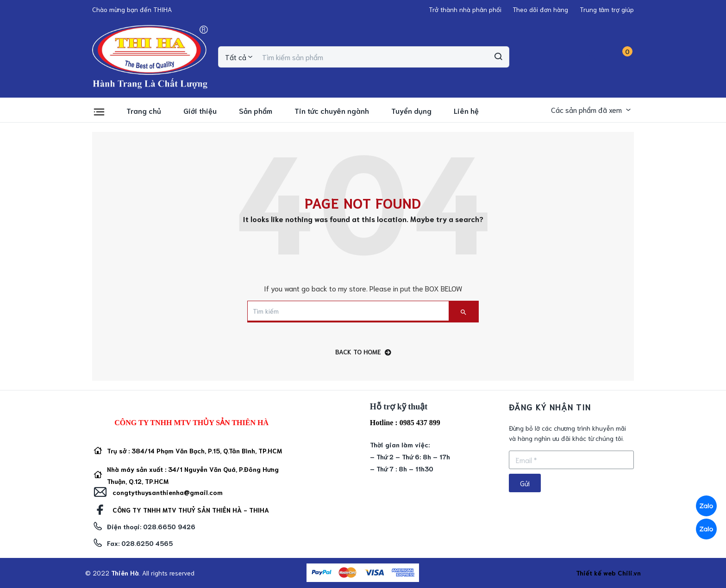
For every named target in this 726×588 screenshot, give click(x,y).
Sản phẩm (256, 110)
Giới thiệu (200, 110)
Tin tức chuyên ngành (332, 110)
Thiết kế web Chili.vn (608, 573)
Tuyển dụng (411, 110)
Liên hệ (466, 110)
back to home (363, 352)
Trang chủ (144, 110)
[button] (132, 9)
